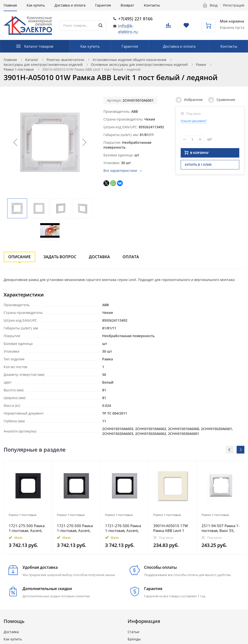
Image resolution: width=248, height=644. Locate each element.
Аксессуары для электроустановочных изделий (43, 64)
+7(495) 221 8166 (135, 19)
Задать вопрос (60, 257)
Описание (19, 257)
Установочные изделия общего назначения (129, 60)
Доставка (99, 257)
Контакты (152, 5)
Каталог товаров (39, 46)
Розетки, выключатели (65, 60)
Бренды (134, 639)
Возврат (127, 5)
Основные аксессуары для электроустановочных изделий (139, 64)
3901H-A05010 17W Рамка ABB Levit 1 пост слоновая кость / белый (173, 528)
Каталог (32, 60)
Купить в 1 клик (198, 166)
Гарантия (103, 5)
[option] (28, 508)
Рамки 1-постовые (19, 69)
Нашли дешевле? (194, 121)
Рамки (201, 64)
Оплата (131, 257)
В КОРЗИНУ (197, 154)
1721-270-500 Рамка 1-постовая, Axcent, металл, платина (75, 528)
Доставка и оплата (70, 5)
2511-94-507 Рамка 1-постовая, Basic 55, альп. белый (221, 528)
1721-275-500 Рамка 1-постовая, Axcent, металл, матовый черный (27, 528)
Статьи (133, 632)
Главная (10, 5)
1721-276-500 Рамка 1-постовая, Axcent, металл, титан (123, 528)
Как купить (36, 5)
